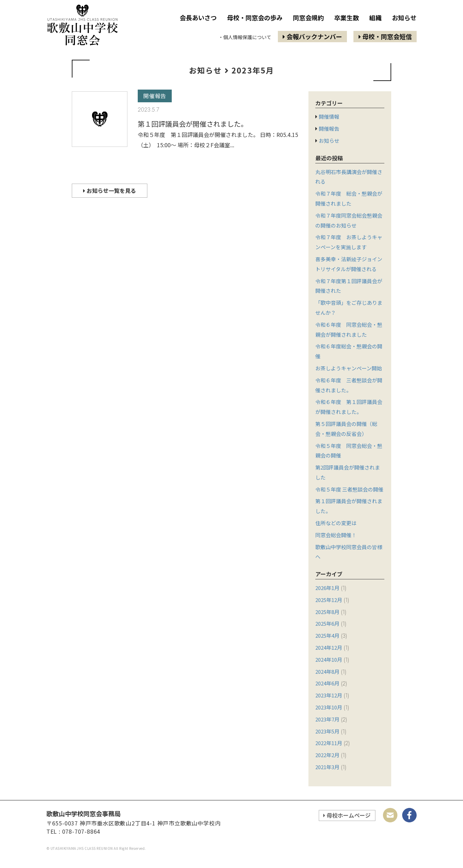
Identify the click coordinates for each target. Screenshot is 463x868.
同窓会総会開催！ (336, 535)
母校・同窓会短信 (385, 36)
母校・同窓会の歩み (255, 18)
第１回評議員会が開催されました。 (193, 124)
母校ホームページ (347, 815)
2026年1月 (327, 588)
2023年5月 (327, 731)
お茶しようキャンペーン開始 (349, 368)
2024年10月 (329, 659)
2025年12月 (329, 600)
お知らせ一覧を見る (110, 190)
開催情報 (329, 117)
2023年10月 (329, 707)
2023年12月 (329, 695)
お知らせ (404, 18)
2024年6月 (327, 683)
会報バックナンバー (312, 36)
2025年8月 (327, 612)
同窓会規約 (308, 18)
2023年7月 (327, 719)
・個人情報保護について (245, 37)
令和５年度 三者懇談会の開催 (349, 489)
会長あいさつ (198, 18)
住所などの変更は (336, 523)
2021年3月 (327, 767)
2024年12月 (329, 647)
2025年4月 (327, 635)
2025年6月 (327, 623)
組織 (375, 18)
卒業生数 (347, 18)
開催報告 (155, 96)
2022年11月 (329, 743)
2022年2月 (327, 755)
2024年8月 (327, 672)
